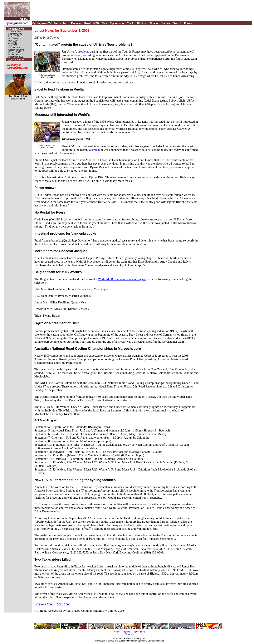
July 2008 (13, 45)
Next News (63, 604)
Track (130, 23)
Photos (141, 23)
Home (117, 632)
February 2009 (15, 34)
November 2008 (16, 55)
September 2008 (16, 50)
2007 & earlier (16, 60)
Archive (126, 632)
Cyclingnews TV (42, 23)
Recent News (16, 29)
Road (87, 23)
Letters (166, 23)
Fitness (154, 23)
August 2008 (14, 48)
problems (84, 52)
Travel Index (139, 632)
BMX (104, 23)
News (57, 23)
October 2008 (15, 52)
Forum (188, 23)
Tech (66, 23)
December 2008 (16, 57)
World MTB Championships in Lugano (122, 279)
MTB (96, 23)
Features (76, 23)
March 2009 (14, 36)
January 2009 (15, 32)
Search (177, 23)
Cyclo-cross (117, 23)
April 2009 (13, 38)
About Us (129, 634)
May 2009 (13, 41)
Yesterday (94, 150)
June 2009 (13, 43)
